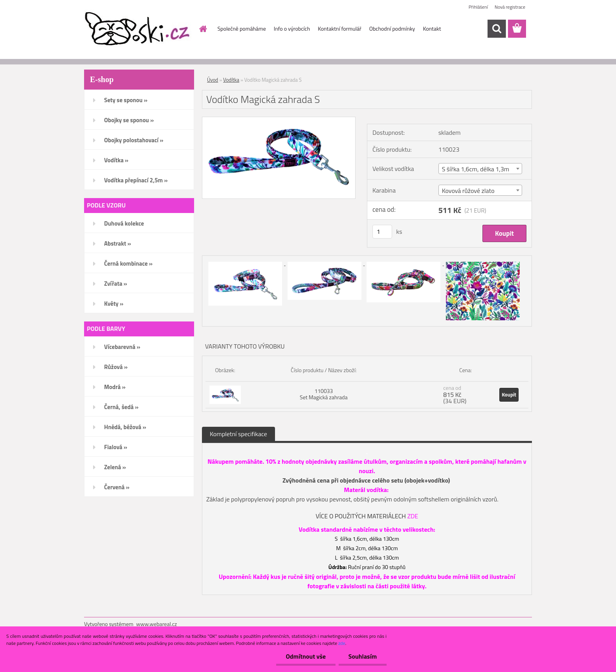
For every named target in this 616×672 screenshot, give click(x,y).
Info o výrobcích (292, 28)
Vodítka (231, 80)
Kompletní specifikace (238, 434)
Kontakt (432, 28)
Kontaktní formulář (340, 28)
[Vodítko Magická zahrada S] (279, 120)
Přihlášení (478, 7)
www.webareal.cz (157, 624)
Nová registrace (510, 7)
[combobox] (480, 169)
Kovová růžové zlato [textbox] (468, 191)
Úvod (213, 80)
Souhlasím (362, 656)
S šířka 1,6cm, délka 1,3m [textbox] (476, 169)
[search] (497, 29)
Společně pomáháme (242, 28)
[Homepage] (203, 29)
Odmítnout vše (306, 656)
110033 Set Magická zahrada (324, 394)
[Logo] (138, 29)
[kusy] (382, 232)
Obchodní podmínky (392, 28)
